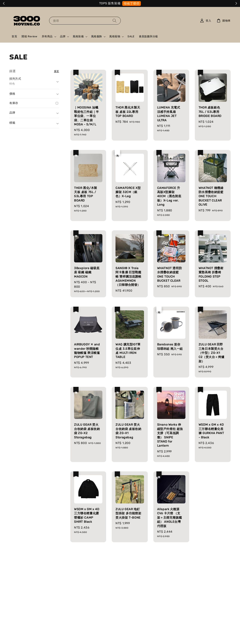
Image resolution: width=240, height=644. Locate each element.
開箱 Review (29, 36)
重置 (57, 71)
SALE (131, 36)
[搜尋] (115, 21)
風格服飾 (97, 36)
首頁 (14, 36)
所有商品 (47, 36)
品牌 (63, 36)
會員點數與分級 (148, 36)
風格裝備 (78, 36)
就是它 (148, 3)
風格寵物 (115, 36)
